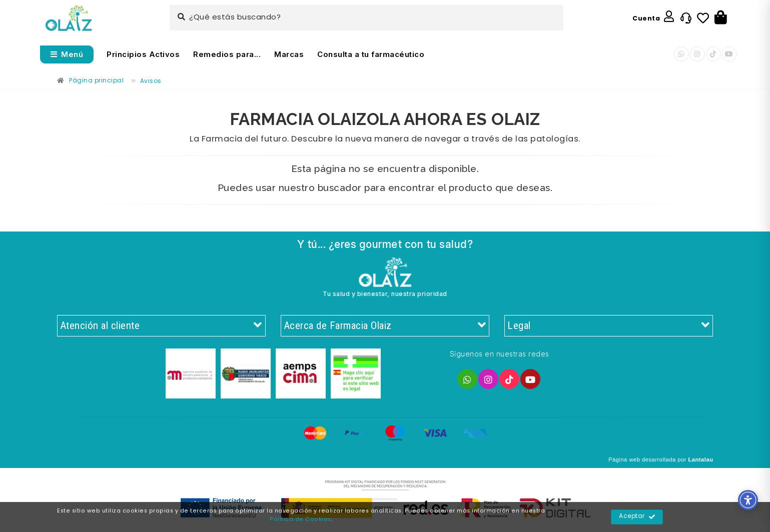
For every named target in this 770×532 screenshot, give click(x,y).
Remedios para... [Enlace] (227, 54)
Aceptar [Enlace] (637, 517)
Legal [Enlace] (609, 326)
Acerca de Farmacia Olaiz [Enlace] (385, 326)
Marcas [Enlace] (289, 54)
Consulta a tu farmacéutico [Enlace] (371, 54)
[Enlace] (69, 18)
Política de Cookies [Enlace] (300, 519)
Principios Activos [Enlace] (143, 54)
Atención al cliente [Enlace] (161, 326)
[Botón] (721, 18)
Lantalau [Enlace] (700, 459)
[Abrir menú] (67, 54)
